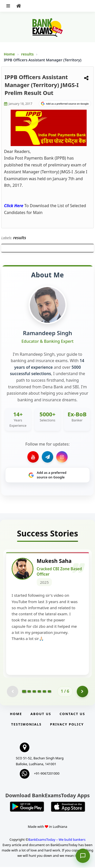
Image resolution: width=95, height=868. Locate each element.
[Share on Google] (65, 104)
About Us (41, 715)
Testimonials (26, 725)
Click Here (14, 206)
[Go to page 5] (44, 692)
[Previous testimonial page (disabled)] (13, 693)
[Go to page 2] (29, 692)
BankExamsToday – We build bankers (57, 841)
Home (9, 54)
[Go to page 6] (49, 692)
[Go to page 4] (39, 692)
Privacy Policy (67, 725)
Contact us (72, 715)
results (28, 54)
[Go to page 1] (24, 692)
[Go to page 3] (34, 692)
